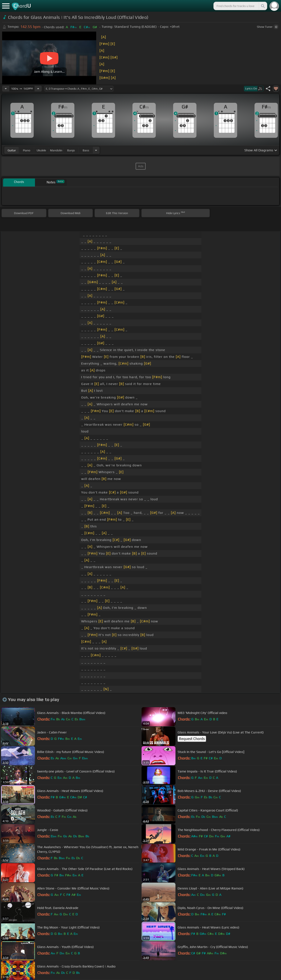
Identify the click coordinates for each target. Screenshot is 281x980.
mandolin (56, 150)
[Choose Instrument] (96, 150)
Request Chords (192, 739)
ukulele (41, 150)
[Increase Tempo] (38, 89)
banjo (71, 150)
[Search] (263, 6)
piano (27, 150)
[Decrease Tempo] (6, 89)
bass (86, 150)
